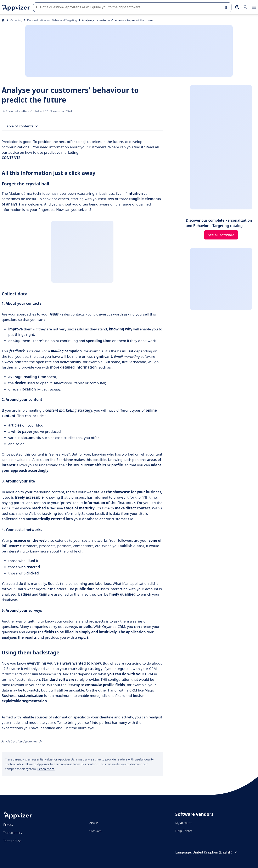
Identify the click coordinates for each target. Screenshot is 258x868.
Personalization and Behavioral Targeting (52, 20)
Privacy (8, 824)
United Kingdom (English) (215, 852)
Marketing (16, 20)
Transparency (13, 833)
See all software (221, 235)
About (94, 823)
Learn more (46, 769)
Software (96, 831)
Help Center (184, 831)
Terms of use (12, 841)
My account (183, 823)
